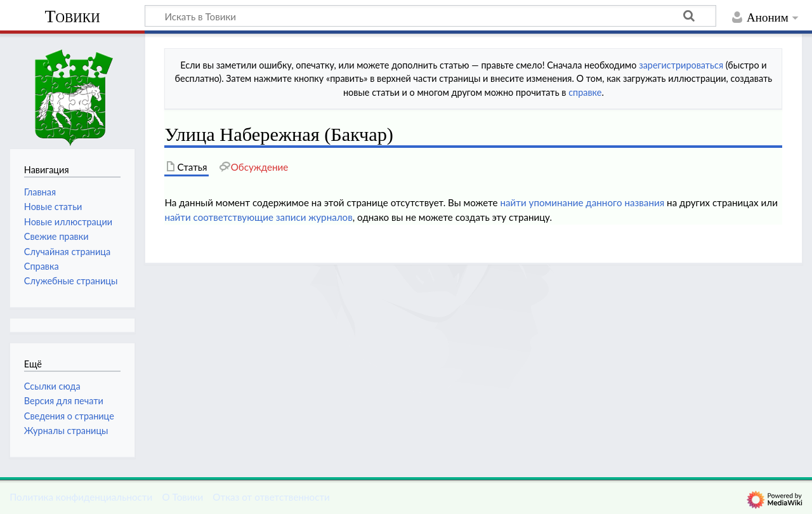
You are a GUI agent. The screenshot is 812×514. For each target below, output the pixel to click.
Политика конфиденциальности (81, 497)
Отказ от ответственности (271, 497)
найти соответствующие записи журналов (258, 217)
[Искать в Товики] (430, 16)
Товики (72, 16)
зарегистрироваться (681, 65)
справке (585, 92)
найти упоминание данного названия (582, 202)
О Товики (182, 497)
